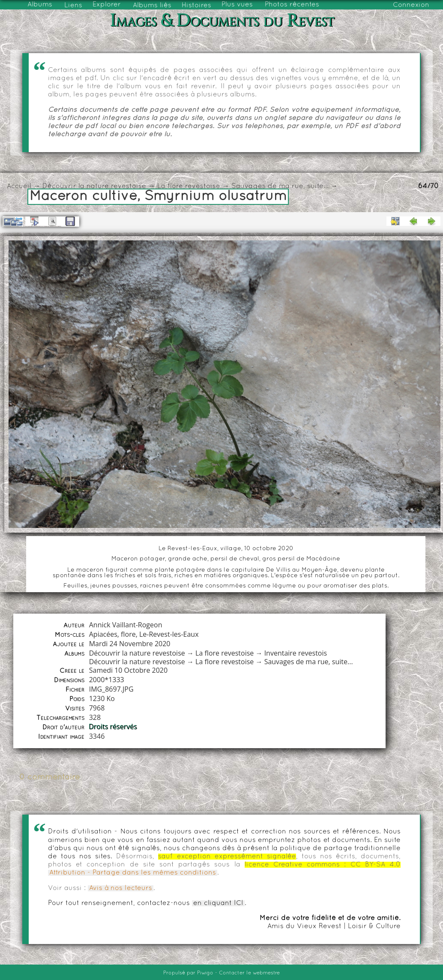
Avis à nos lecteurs (121, 888)
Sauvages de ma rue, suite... (280, 186)
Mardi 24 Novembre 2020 (130, 644)
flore (128, 634)
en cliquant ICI (218, 903)
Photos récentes (292, 5)
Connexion (411, 5)
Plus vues (237, 5)
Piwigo (205, 973)
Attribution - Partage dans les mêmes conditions (133, 873)
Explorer (107, 5)
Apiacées (103, 634)
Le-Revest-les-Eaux (169, 634)
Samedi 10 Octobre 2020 (128, 670)
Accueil (19, 186)
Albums (40, 5)
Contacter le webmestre (249, 973)
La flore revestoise (189, 186)
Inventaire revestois (296, 653)
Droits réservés (113, 727)
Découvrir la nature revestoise (94, 186)
